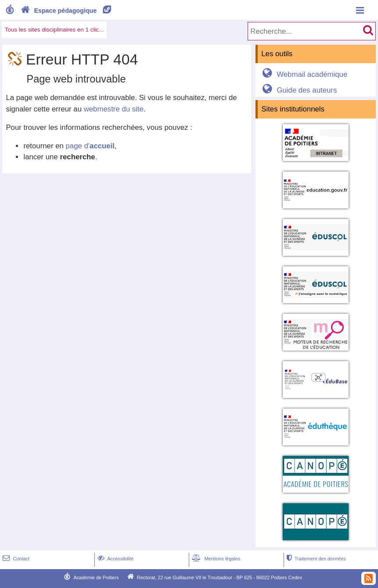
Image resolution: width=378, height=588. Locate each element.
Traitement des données (315, 559)
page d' (90, 146)
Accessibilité (115, 559)
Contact (15, 559)
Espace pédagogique (67, 11)
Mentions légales (215, 559)
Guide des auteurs (298, 90)
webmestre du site (114, 109)
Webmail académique (304, 74)
